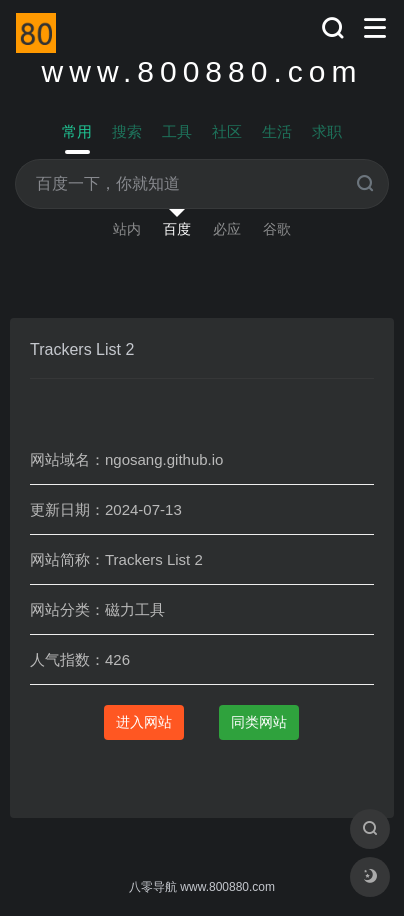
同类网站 (259, 722)
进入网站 (144, 722)
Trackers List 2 (82, 349)
